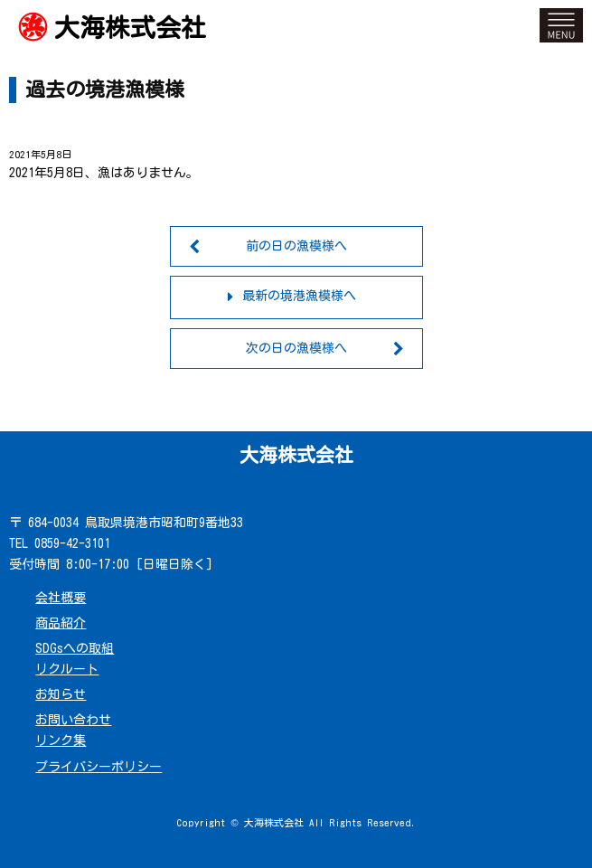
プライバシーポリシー (99, 767)
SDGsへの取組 (75, 648)
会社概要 (61, 598)
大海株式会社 (130, 27)
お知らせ (61, 694)
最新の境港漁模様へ (299, 296)
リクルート (67, 669)
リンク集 (61, 741)
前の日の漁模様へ (296, 246)
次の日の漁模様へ (296, 348)
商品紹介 (61, 623)
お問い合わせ (73, 720)
